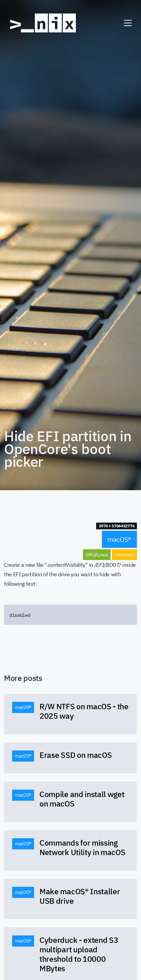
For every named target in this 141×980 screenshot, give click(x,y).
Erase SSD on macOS (76, 755)
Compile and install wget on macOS (82, 799)
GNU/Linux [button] (97, 555)
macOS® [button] (119, 539)
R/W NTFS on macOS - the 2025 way (84, 711)
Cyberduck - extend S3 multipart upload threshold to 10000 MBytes (79, 954)
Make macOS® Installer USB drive (80, 896)
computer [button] (124, 555)
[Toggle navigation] (128, 23)
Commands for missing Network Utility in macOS (82, 847)
